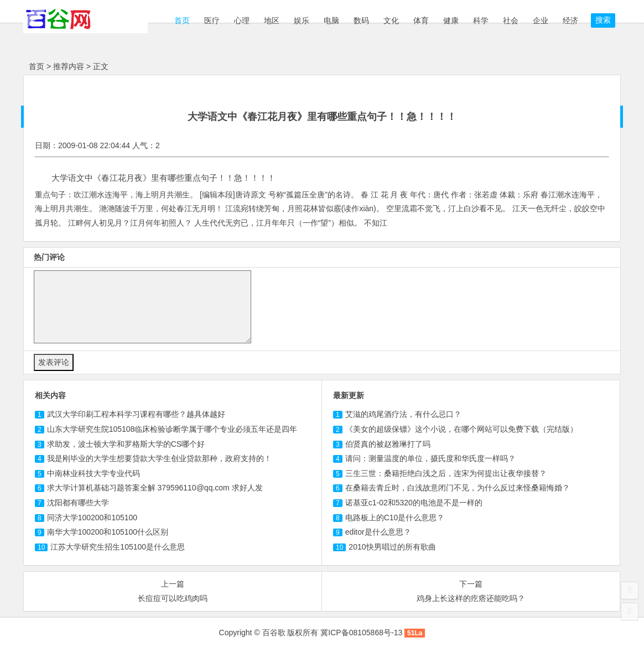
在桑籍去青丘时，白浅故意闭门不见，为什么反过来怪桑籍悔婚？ (458, 488)
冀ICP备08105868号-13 (361, 633)
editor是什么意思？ (378, 532)
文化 (391, 20)
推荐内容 (69, 66)
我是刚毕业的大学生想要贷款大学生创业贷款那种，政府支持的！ (159, 458)
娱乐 (302, 20)
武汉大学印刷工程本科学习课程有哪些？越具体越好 (136, 414)
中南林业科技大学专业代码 (94, 473)
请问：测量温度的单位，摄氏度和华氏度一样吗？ (430, 458)
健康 (451, 20)
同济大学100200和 (92, 518)
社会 (511, 20)
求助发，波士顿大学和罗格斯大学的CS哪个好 (126, 444)
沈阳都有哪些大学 (78, 503)
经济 (570, 20)
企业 (541, 20)
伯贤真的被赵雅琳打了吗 (388, 444)
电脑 (331, 20)
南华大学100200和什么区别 (108, 532)
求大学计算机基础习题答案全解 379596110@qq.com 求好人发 (155, 488)
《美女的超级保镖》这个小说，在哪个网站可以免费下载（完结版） (461, 429)
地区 (272, 20)
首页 (181, 20)
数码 (361, 20)
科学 (481, 20)
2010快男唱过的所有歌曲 (392, 547)
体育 (421, 20)
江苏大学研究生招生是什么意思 (118, 547)
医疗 (212, 20)
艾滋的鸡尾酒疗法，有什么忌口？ (403, 414)
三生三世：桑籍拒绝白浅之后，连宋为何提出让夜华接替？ (446, 473)
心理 (242, 20)
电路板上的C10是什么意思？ (395, 518)
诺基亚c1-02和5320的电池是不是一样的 (414, 503)
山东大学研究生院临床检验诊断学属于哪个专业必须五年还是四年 (172, 429)
